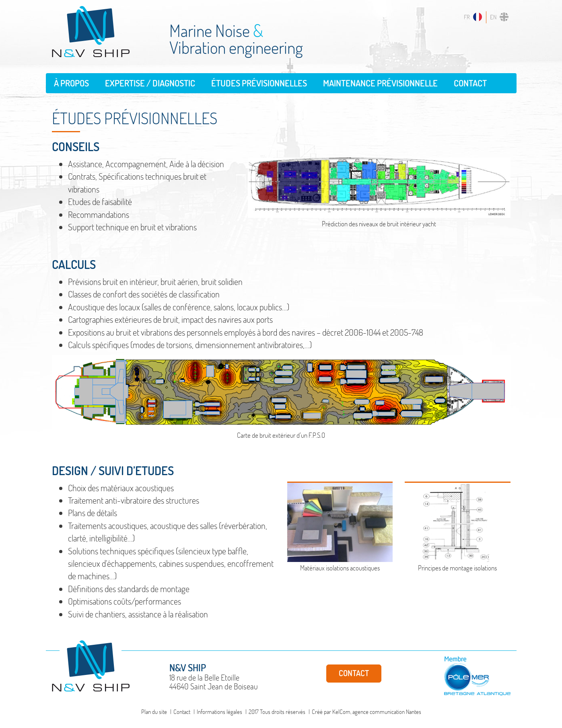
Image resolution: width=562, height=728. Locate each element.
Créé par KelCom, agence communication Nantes (366, 712)
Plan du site (154, 712)
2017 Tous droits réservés (277, 712)
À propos (71, 83)
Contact (470, 83)
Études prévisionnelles (259, 83)
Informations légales (219, 712)
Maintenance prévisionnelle (380, 83)
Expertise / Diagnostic (150, 83)
